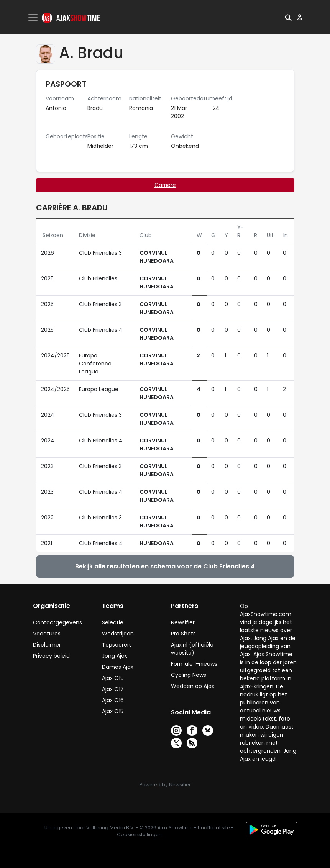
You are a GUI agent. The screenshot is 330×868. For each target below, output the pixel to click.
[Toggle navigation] (34, 18)
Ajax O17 (113, 689)
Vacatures (47, 634)
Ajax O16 (113, 700)
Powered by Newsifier (165, 785)
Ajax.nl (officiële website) (192, 649)
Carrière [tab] (165, 185)
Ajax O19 (113, 678)
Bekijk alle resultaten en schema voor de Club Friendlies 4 (165, 566)
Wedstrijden (118, 634)
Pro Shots (183, 634)
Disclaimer (47, 645)
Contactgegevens (57, 622)
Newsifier (183, 622)
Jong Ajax (115, 656)
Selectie (113, 622)
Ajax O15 (113, 711)
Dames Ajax (118, 667)
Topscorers (117, 645)
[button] (288, 17)
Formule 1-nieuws (194, 664)
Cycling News (189, 675)
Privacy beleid (51, 656)
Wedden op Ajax (193, 686)
